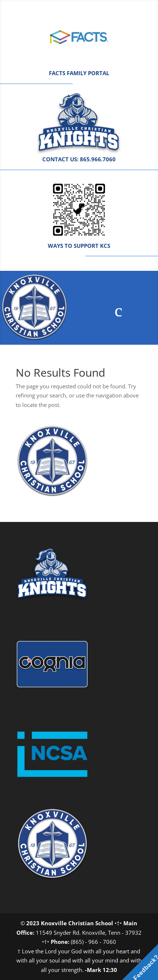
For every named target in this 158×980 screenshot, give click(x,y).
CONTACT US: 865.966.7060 (79, 159)
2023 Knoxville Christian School (70, 923)
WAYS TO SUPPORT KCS (79, 246)
